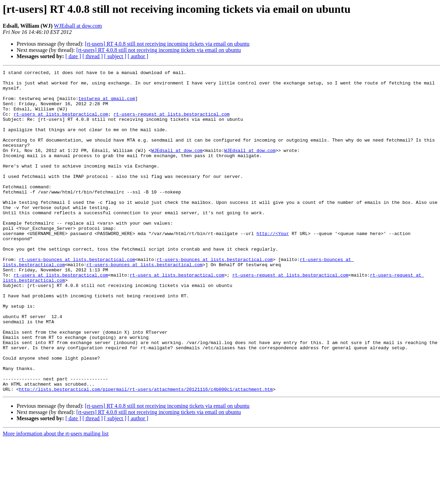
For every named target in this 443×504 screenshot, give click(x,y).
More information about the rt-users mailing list (56, 498)
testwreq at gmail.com (107, 105)
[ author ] (138, 56)
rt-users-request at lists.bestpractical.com (171, 123)
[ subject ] (115, 56)
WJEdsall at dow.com (78, 26)
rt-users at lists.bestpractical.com (61, 123)
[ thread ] (93, 56)
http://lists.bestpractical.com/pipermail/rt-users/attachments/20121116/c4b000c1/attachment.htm (146, 453)
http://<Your (273, 267)
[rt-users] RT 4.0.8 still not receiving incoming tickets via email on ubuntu (167, 44)
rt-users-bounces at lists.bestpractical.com (77, 298)
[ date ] (73, 56)
